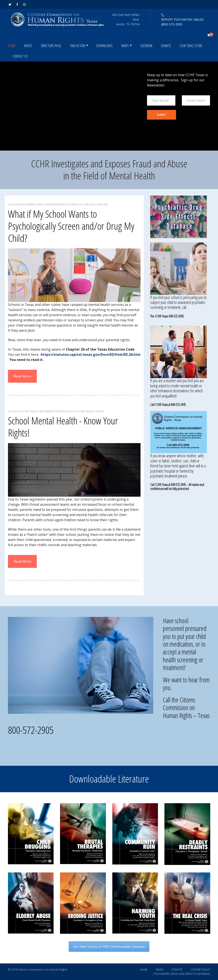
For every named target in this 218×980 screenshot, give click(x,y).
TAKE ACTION (77, 46)
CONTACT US (20, 56)
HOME (12, 46)
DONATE (166, 46)
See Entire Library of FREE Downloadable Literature (109, 947)
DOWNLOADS (105, 46)
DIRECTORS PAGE (51, 46)
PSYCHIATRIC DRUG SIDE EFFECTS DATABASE (182, 974)
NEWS (125, 46)
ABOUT (28, 46)
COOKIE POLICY (200, 969)
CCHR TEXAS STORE (191, 46)
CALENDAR (146, 46)
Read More (22, 376)
